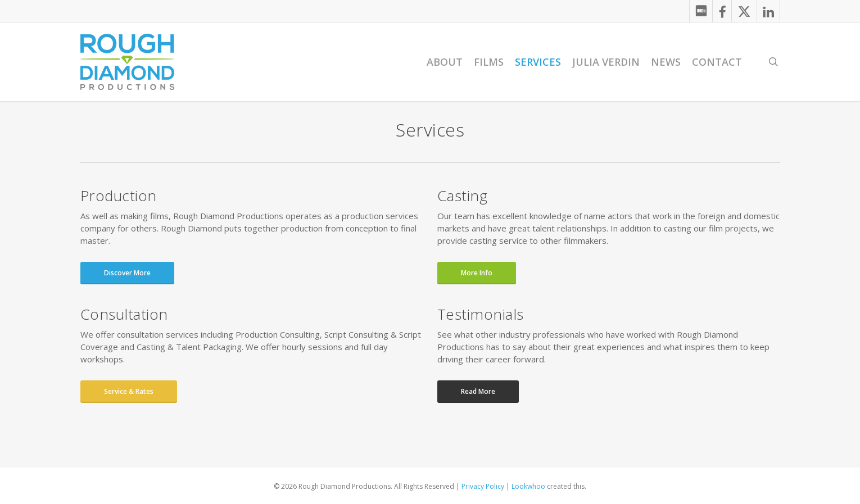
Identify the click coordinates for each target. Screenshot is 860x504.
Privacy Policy (483, 486)
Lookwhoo (528, 486)
